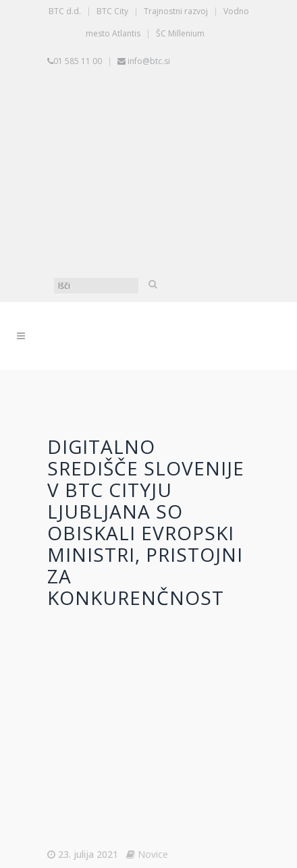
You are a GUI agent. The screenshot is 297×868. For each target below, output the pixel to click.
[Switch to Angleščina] (152, 224)
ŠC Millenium (180, 33)
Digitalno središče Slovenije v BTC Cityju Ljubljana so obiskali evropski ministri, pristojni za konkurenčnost (146, 522)
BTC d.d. (65, 11)
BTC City (112, 11)
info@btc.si (149, 61)
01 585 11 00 (78, 61)
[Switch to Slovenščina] (152, 123)
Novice (153, 854)
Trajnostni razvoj (176, 11)
